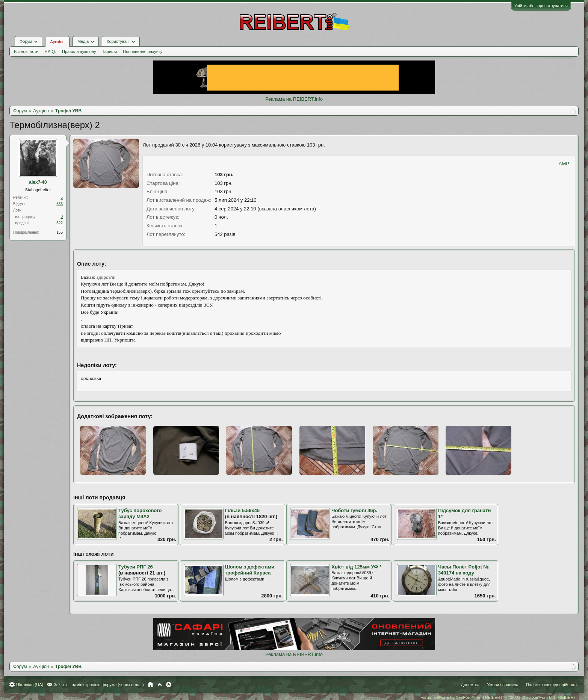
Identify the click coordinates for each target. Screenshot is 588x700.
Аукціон (57, 42)
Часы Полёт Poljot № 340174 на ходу (463, 570)
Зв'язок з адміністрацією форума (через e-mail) (99, 685)
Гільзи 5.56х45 (242, 510)
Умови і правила (503, 685)
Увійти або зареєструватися (541, 6)
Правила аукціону (79, 51)
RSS (169, 685)
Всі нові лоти (26, 51)
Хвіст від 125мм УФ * (356, 567)
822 (60, 223)
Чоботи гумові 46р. (354, 510)
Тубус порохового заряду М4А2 (140, 514)
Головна (150, 685)
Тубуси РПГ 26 (136, 567)
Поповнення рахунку (143, 51)
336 (60, 204)
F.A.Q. (50, 51)
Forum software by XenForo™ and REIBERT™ (499, 697)
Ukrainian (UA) (30, 685)
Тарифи (110, 51)
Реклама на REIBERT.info (294, 99)
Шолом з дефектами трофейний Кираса (250, 570)
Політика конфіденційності (551, 685)
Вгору (160, 685)
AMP (564, 164)
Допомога (470, 685)
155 (60, 232)
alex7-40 (38, 182)
